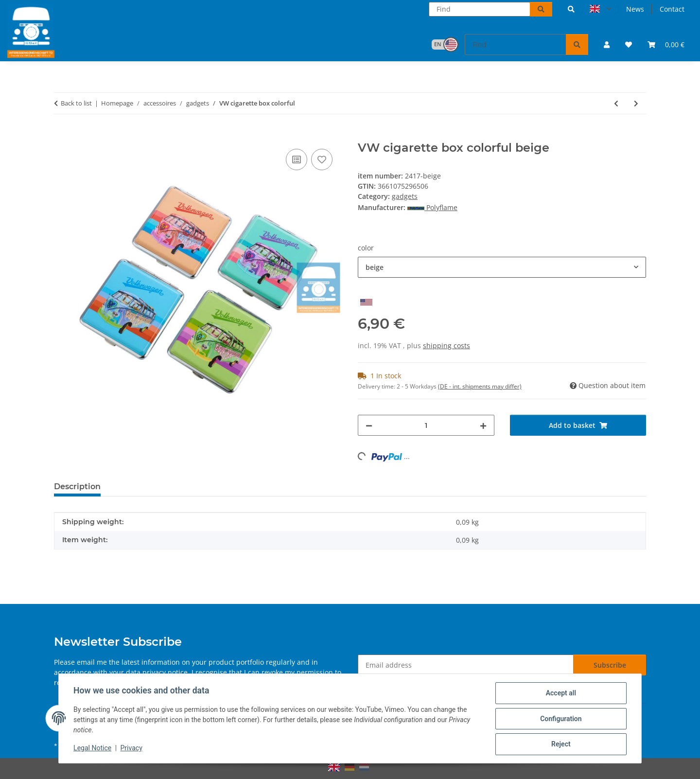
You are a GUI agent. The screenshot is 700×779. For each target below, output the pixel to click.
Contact (672, 9)
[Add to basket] (62, 136)
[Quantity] (426, 425)
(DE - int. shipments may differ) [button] (480, 386)
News (635, 9)
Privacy (132, 749)
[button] (571, 9)
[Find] (480, 9)
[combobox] (502, 267)
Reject (560, 744)
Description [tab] (77, 487)
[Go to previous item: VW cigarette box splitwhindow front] (616, 103)
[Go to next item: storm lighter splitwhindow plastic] (636, 103)
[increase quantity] (483, 425)
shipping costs (446, 345)
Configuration (560, 719)
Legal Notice (93, 749)
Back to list (76, 103)
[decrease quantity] (369, 425)
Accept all (560, 694)
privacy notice (165, 672)
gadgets (405, 196)
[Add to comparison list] (297, 159)
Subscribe (610, 665)
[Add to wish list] (322, 159)
